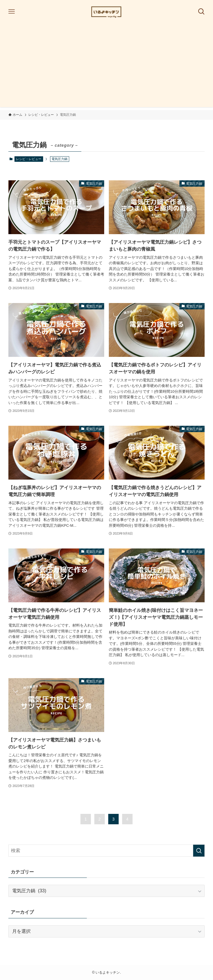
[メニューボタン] (12, 12)
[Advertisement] (106, 67)
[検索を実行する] (199, 851)
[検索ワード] (106, 851)
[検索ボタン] (201, 12)
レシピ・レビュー (29, 159)
